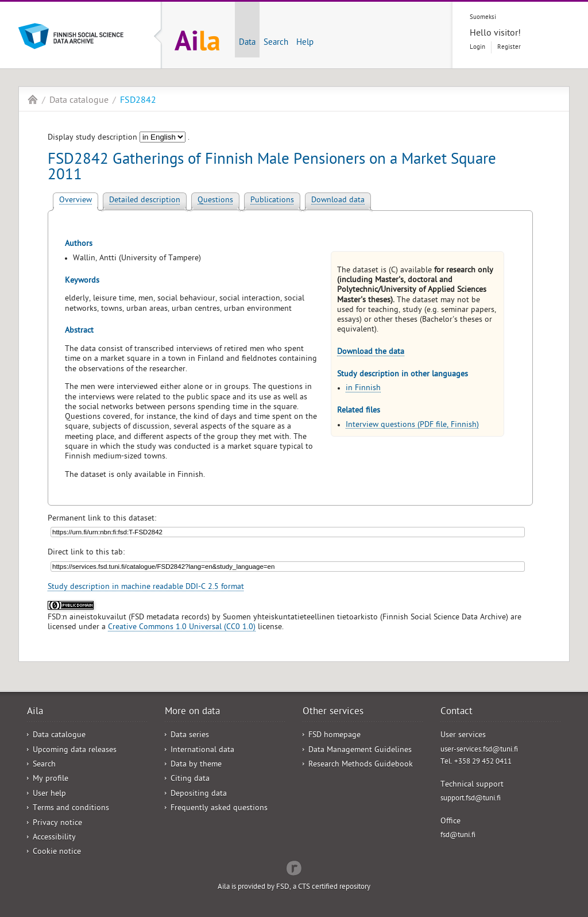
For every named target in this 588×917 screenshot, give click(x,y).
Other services (333, 712)
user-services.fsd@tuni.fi (479, 750)
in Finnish (363, 389)
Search (276, 43)
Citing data (190, 779)
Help (305, 43)
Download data (338, 201)
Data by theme (196, 765)
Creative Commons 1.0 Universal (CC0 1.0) (182, 628)
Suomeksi (483, 18)
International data (202, 751)
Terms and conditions (71, 809)
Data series (190, 736)
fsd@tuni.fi (458, 836)
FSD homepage (334, 736)
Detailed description (145, 201)
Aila (33, 99)
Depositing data (199, 794)
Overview (76, 201)
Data (247, 43)
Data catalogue (79, 101)
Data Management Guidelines (360, 751)
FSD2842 (138, 101)
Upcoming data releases (75, 751)
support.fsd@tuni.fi (471, 799)
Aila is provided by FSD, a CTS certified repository (294, 887)
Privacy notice (57, 824)
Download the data (371, 352)
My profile (51, 779)
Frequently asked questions (219, 809)
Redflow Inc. (294, 867)
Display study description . (119, 138)
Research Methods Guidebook (361, 765)
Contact (457, 712)
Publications (272, 201)
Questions (215, 201)
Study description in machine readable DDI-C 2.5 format (146, 587)
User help (49, 794)
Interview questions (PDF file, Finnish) (412, 425)
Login (477, 47)
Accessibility (54, 838)
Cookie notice (57, 852)
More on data (192, 712)
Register (509, 47)
